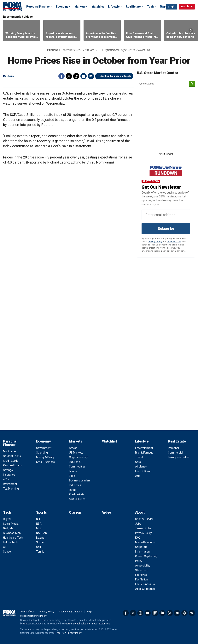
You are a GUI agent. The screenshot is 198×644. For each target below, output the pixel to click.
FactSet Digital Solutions (77, 624)
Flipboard (155, 613)
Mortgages (10, 451)
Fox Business (12, 6)
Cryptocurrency (78, 457)
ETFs (72, 476)
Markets (80, 7)
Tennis (40, 552)
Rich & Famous (144, 453)
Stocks (73, 448)
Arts (138, 476)
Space (7, 552)
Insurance (9, 475)
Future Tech (10, 542)
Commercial (175, 453)
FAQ (138, 538)
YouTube (148, 613)
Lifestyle (114, 7)
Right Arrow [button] (191, 30)
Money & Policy (45, 457)
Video (107, 512)
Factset (27, 624)
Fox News (141, 575)
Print (84, 76)
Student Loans (12, 456)
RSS (170, 613)
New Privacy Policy (72, 633)
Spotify (184, 613)
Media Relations (145, 542)
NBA (39, 524)
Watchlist (98, 7)
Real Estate (133, 7)
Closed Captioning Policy (33, 616)
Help (89, 612)
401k (6, 479)
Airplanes (141, 467)
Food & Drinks (143, 471)
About (140, 512)
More (163, 7)
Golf (39, 547)
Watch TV (187, 6)
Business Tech (12, 533)
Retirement (10, 484)
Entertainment (144, 448)
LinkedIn (162, 613)
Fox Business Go (145, 584)
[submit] (192, 84)
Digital (7, 519)
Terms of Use (174, 242)
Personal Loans (12, 465)
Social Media (11, 524)
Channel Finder (144, 519)
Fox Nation (142, 579)
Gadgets (8, 528)
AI (4, 547)
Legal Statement (101, 624)
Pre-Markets (77, 494)
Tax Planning (11, 489)
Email (91, 76)
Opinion (75, 512)
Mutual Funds (77, 499)
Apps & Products (145, 589)
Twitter (69, 76)
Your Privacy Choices (70, 612)
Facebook (61, 76)
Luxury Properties (179, 457)
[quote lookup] (163, 84)
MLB (39, 528)
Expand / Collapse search (162, 7)
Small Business (45, 462)
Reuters (8, 76)
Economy (62, 7)
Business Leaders (80, 480)
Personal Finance (38, 7)
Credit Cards (11, 461)
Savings (8, 470)
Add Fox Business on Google (116, 76)
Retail (73, 490)
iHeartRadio (192, 613)
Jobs (138, 524)
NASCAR (42, 533)
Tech (150, 7)
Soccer (40, 542)
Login (172, 6)
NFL (38, 519)
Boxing (40, 538)
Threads (76, 76)
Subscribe (166, 229)
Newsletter (177, 613)
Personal (173, 448)
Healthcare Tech (13, 538)
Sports (41, 512)
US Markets (76, 453)
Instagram (140, 613)
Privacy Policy (155, 242)
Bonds (73, 471)
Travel (139, 457)
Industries (75, 485)
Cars (138, 462)
